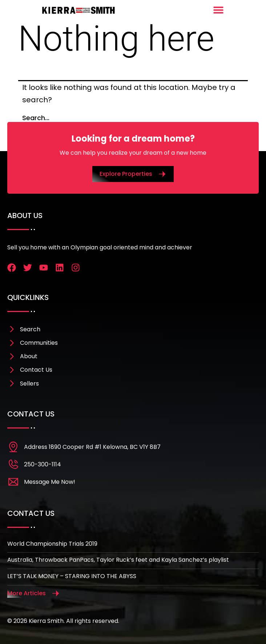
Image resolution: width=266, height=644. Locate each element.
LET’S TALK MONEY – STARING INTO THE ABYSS (72, 576)
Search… (36, 118)
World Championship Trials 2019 (52, 544)
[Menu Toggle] (218, 10)
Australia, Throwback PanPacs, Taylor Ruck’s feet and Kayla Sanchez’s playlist (118, 560)
